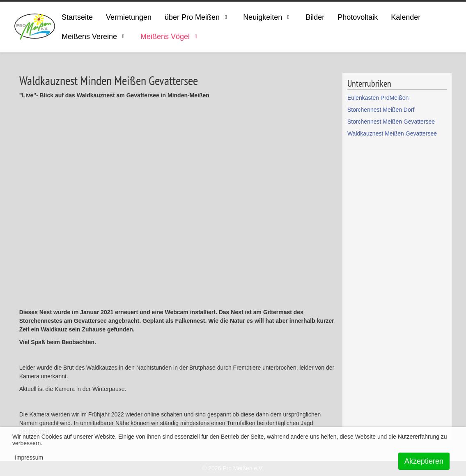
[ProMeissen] (35, 27)
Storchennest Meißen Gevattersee (391, 122)
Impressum (29, 458)
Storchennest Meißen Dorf (381, 110)
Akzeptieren (424, 461)
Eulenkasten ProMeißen (378, 98)
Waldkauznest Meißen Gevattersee (392, 133)
